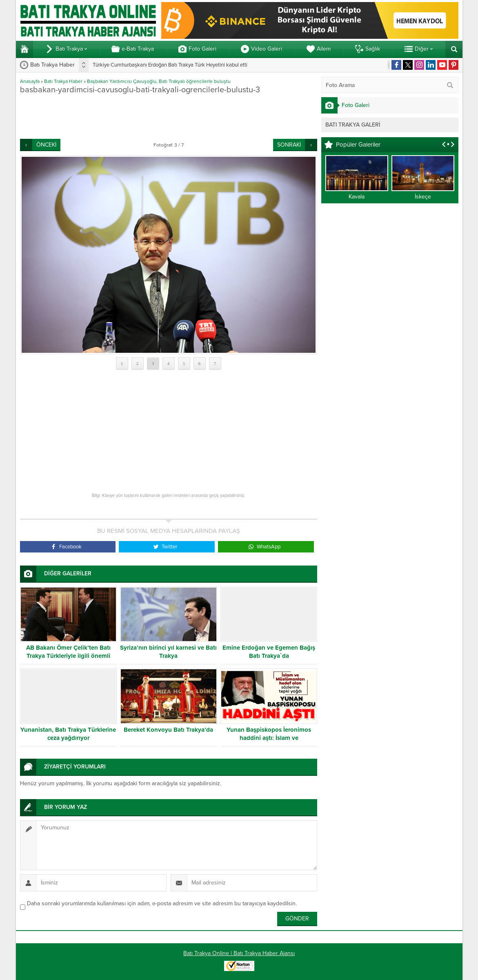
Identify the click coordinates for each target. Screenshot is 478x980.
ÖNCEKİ (46, 145)
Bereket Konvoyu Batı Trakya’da (168, 730)
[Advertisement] (169, 116)
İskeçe (423, 197)
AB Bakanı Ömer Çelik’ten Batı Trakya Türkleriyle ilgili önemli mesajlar (68, 656)
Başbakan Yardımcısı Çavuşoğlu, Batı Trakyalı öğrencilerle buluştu (159, 81)
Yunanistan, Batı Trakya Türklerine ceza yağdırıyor (68, 734)
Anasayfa (30, 81)
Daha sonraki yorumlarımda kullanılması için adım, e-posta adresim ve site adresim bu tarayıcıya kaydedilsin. (162, 903)
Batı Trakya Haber (63, 81)
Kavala (357, 197)
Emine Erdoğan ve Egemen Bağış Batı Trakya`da (269, 652)
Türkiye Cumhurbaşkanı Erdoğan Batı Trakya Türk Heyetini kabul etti (170, 65)
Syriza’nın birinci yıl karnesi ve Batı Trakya (168, 652)
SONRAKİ (289, 145)
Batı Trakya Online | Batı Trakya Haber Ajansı (239, 953)
